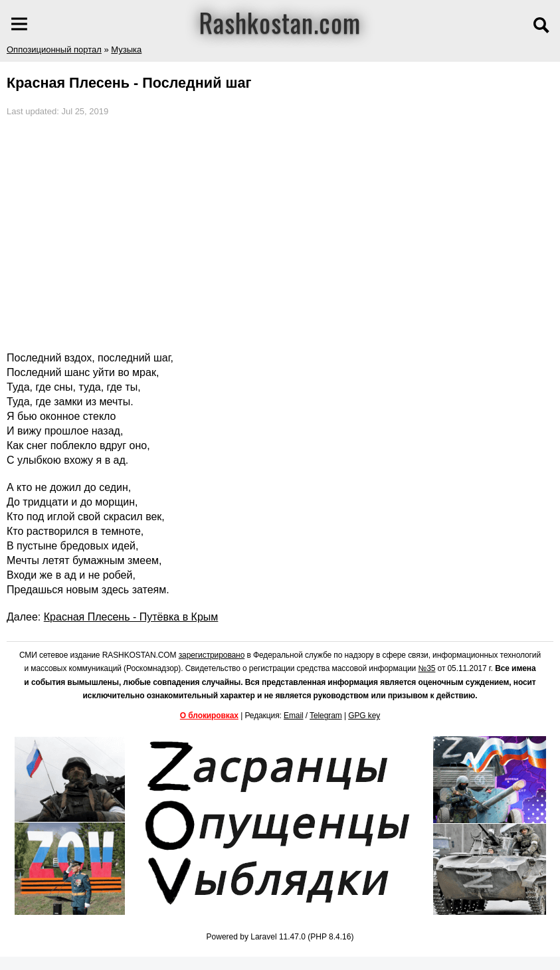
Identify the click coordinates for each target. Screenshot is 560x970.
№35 (426, 668)
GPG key (364, 716)
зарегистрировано (212, 655)
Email (294, 716)
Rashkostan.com (280, 22)
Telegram (326, 716)
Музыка (126, 49)
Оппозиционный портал (54, 49)
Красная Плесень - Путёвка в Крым (131, 617)
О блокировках (209, 716)
